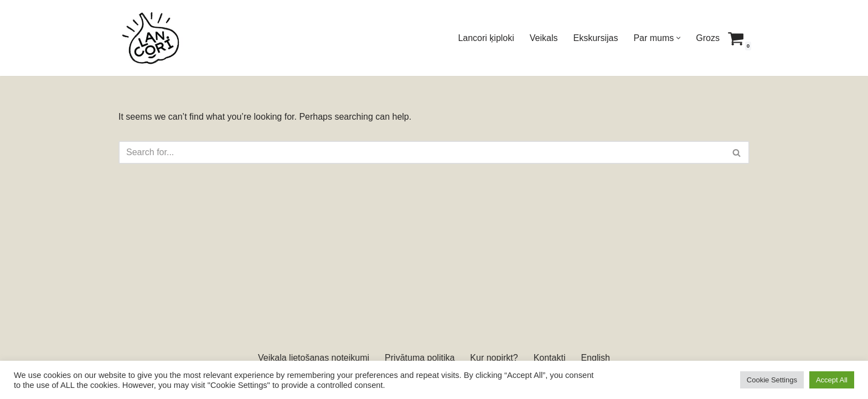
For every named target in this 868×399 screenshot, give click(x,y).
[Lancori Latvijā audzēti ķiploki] (152, 38)
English (595, 358)
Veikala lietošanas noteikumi (314, 358)
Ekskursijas (596, 38)
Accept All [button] (832, 380)
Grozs (708, 38)
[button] (678, 38)
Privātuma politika (420, 358)
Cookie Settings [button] (772, 380)
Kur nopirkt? (494, 358)
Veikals (544, 38)
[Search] (422, 152)
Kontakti (550, 358)
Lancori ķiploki (486, 38)
